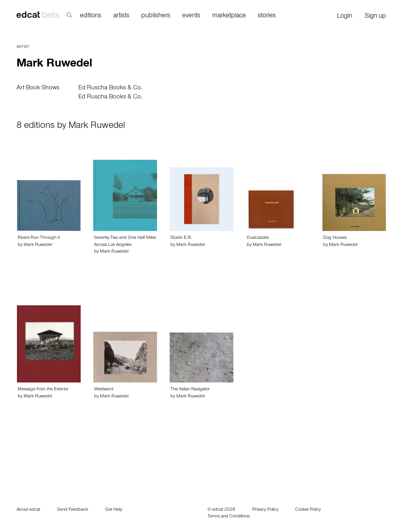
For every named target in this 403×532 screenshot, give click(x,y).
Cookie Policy (308, 510)
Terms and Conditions (228, 517)
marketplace (229, 16)
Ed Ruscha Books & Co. (110, 88)
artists (121, 16)
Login (345, 17)
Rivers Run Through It (39, 238)
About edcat (28, 510)
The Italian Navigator (190, 390)
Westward (104, 390)
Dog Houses (335, 238)
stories (267, 16)
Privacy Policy (265, 510)
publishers (156, 16)
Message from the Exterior (43, 390)
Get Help (114, 510)
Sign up (375, 17)
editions (91, 16)
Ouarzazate (258, 238)
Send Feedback (73, 510)
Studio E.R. (181, 238)
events (191, 16)
